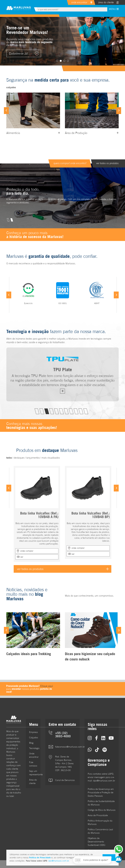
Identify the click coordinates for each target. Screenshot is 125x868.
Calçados (33, 737)
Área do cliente (33, 781)
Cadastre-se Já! (18, 53)
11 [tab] (86, 411)
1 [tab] (57, 61)
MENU (114, 9)
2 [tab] (61, 61)
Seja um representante (33, 773)
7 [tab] (66, 411)
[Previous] (6, 111)
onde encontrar (79, 2)
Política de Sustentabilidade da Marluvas (101, 803)
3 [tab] (64, 61)
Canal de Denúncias (65, 780)
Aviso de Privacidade (98, 815)
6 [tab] (61, 411)
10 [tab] (81, 411)
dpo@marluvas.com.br (59, 861)
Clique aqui (47, 686)
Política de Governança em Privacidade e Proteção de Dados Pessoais (101, 792)
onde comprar (27, 551)
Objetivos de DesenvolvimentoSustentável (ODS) (97, 842)
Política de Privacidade (40, 857)
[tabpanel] (62, 41)
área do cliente (106, 2)
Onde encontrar (33, 755)
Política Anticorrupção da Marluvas (100, 822)
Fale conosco (33, 764)
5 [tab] (56, 411)
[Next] (119, 111)
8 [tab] (71, 411)
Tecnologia (33, 748)
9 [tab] (76, 411)
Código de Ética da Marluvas (102, 810)
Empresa (33, 732)
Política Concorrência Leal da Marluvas (100, 831)
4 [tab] (68, 61)
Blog (31, 743)
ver (22, 557)
